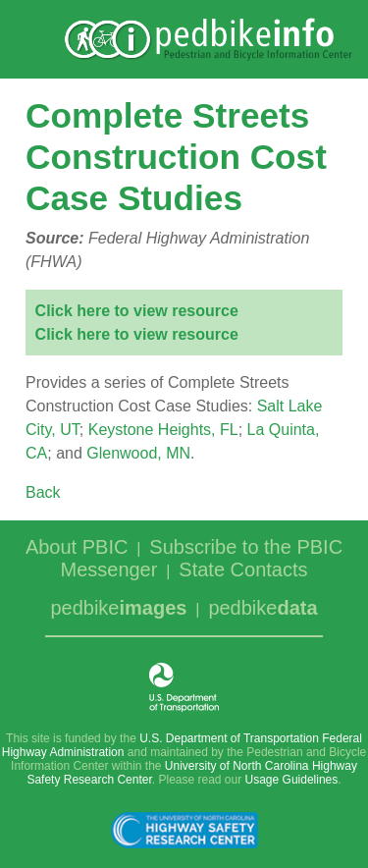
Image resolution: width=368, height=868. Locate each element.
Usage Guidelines (292, 780)
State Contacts (243, 570)
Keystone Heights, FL (163, 430)
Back (43, 492)
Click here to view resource (137, 311)
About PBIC (77, 547)
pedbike (118, 608)
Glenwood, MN (138, 453)
